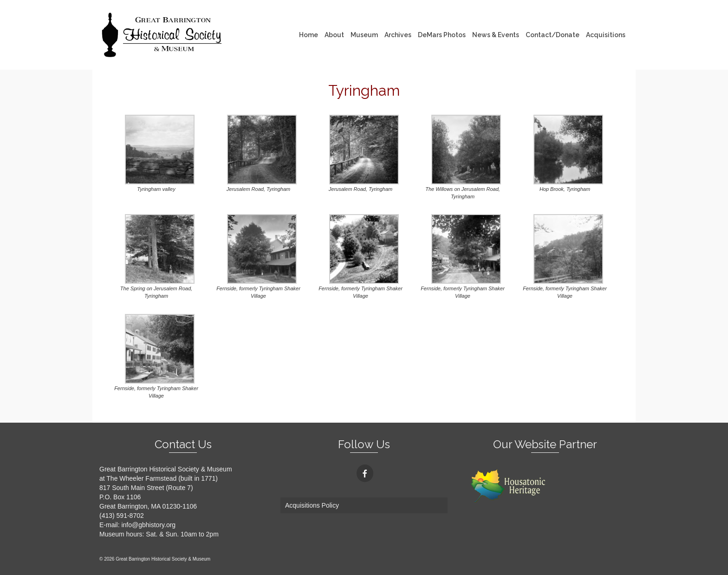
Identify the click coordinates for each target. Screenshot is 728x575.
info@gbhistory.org (148, 525)
